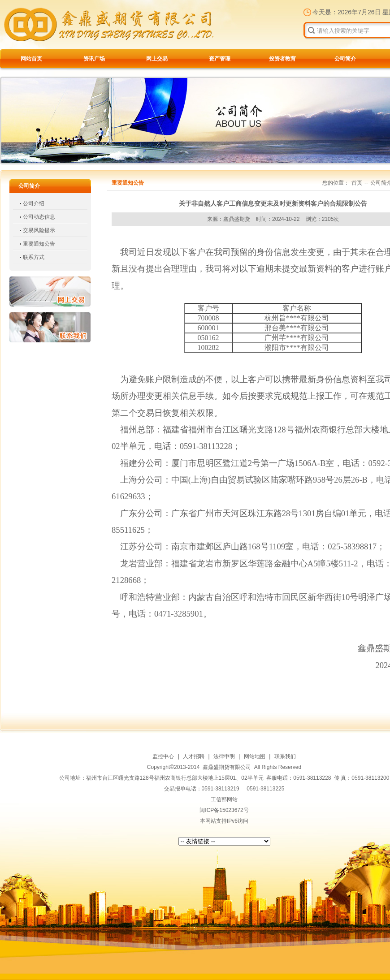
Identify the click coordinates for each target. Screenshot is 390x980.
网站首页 (31, 59)
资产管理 (220, 59)
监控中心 (163, 756)
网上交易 (157, 59)
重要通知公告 (39, 244)
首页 (357, 183)
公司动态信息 (39, 217)
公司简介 (345, 59)
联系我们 (50, 327)
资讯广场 (94, 59)
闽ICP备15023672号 (224, 810)
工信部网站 (224, 799)
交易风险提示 (39, 230)
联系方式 (34, 257)
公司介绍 (34, 203)
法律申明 (224, 756)
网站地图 (255, 756)
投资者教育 (282, 59)
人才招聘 (194, 756)
